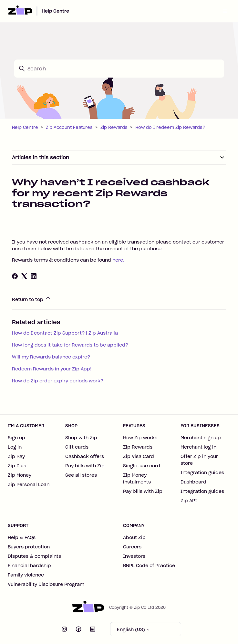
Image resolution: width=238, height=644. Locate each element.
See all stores (81, 475)
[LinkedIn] (34, 276)
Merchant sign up (201, 438)
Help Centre (55, 11)
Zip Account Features (69, 127)
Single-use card (142, 466)
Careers (132, 547)
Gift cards (77, 447)
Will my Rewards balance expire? (51, 357)
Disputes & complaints (34, 556)
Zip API (189, 501)
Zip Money (20, 475)
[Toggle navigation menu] (225, 11)
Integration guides (202, 473)
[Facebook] (15, 276)
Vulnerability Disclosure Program (46, 584)
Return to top (31, 298)
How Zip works (140, 438)
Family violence (26, 575)
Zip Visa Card (139, 456)
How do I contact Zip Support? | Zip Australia (65, 333)
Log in (15, 447)
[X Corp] (24, 276)
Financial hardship (29, 566)
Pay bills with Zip (85, 466)
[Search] (119, 68)
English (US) (134, 629)
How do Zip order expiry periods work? (58, 381)
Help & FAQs (22, 537)
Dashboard (193, 482)
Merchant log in (198, 447)
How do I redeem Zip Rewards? (170, 127)
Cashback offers (85, 456)
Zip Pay (16, 456)
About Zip (134, 537)
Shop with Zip (81, 438)
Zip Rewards (114, 127)
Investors (134, 556)
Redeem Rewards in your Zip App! (52, 369)
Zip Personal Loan (29, 484)
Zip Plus (17, 466)
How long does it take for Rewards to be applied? (70, 345)
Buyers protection (29, 547)
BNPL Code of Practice (149, 566)
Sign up (16, 438)
